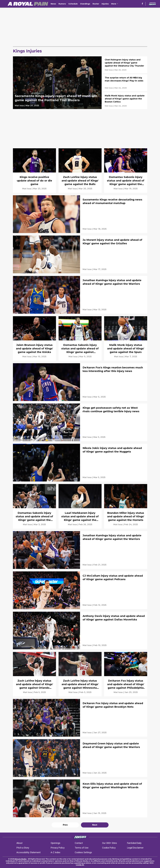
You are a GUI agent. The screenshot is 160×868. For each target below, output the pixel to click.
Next (95, 825)
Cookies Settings (83, 852)
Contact (79, 843)
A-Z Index (55, 852)
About (19, 843)
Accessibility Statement (29, 852)
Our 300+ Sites (110, 843)
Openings (55, 843)
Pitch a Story (23, 848)
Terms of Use (82, 848)
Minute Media (21, 859)
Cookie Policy (109, 848)
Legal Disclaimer (135, 848)
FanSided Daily (134, 843)
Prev (65, 825)
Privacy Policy (58, 848)
